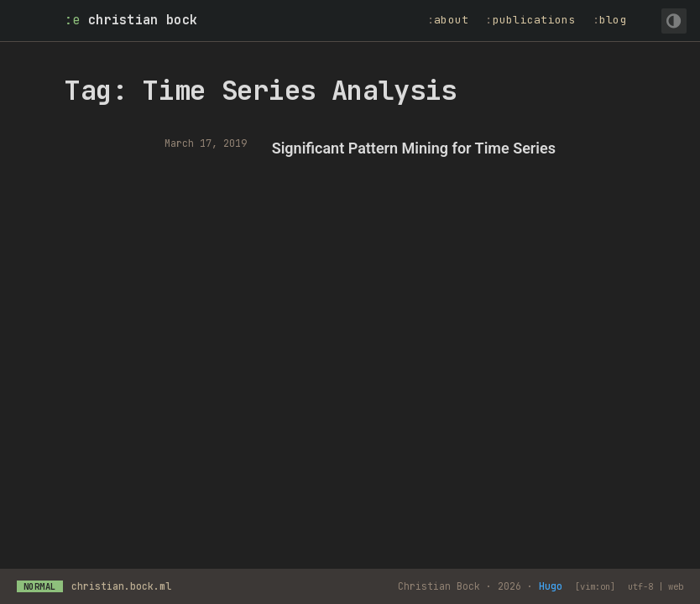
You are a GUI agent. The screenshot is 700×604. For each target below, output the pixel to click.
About (451, 20)
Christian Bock (143, 20)
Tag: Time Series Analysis (261, 90)
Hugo (551, 586)
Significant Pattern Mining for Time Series (414, 148)
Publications (534, 20)
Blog (613, 20)
